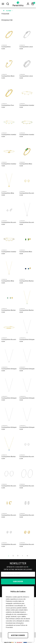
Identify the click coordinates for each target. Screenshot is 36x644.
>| (27, 556)
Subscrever (18, 581)
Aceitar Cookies (18, 635)
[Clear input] (33, 574)
